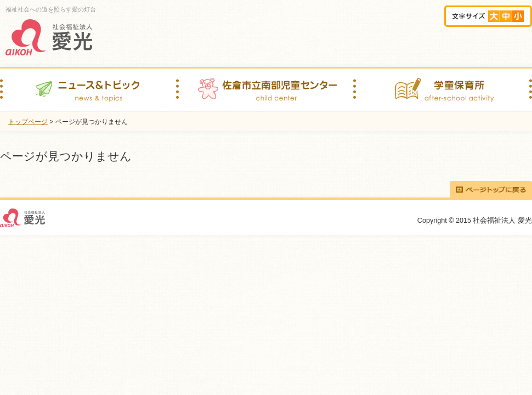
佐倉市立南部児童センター (265, 90)
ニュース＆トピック (88, 90)
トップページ (28, 122)
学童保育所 (443, 90)
